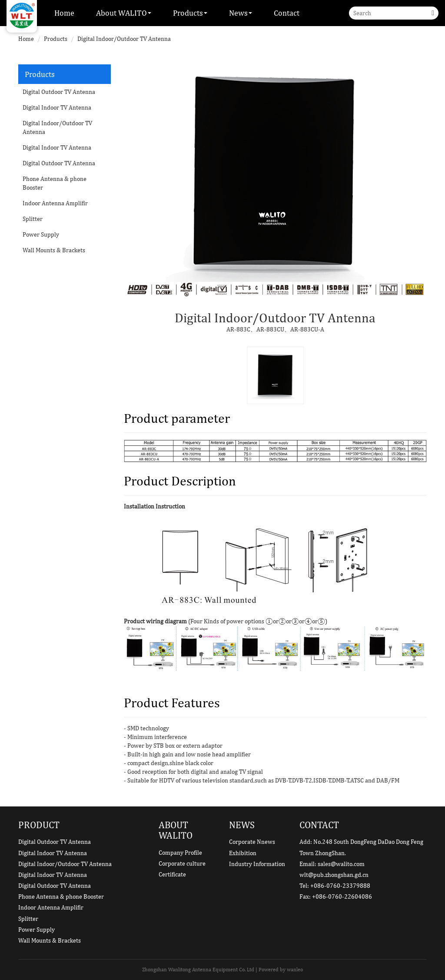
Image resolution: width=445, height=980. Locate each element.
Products (56, 39)
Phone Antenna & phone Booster (55, 183)
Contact (287, 13)
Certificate (172, 874)
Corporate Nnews (252, 842)
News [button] (241, 13)
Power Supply (41, 234)
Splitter (33, 219)
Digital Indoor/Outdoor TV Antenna (124, 39)
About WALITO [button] (124, 13)
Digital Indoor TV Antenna (57, 107)
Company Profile (180, 853)
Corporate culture (182, 863)
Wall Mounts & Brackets (54, 250)
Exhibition (243, 853)
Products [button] (190, 13)
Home (64, 13)
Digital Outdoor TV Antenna (59, 92)
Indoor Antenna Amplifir (55, 203)
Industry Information (257, 864)
